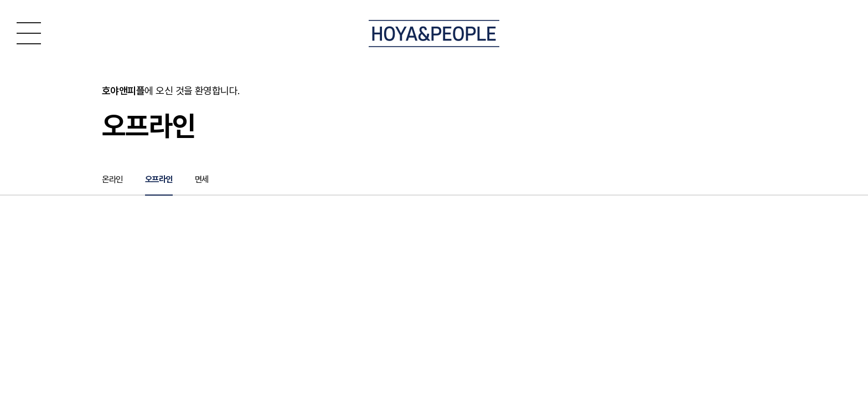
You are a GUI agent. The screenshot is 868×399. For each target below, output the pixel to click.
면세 (206, 181)
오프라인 (162, 181)
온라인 (113, 181)
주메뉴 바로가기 (0, 0)
